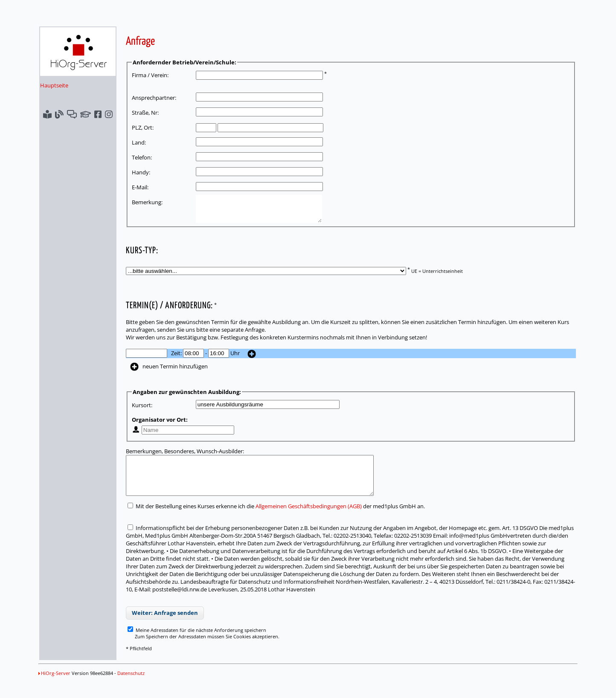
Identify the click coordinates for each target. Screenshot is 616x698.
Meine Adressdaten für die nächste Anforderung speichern (197, 643)
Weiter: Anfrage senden (165, 626)
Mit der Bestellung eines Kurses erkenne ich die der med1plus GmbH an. (276, 519)
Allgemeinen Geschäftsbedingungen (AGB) (309, 519)
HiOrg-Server (54, 686)
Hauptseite (54, 85)
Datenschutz (131, 686)
